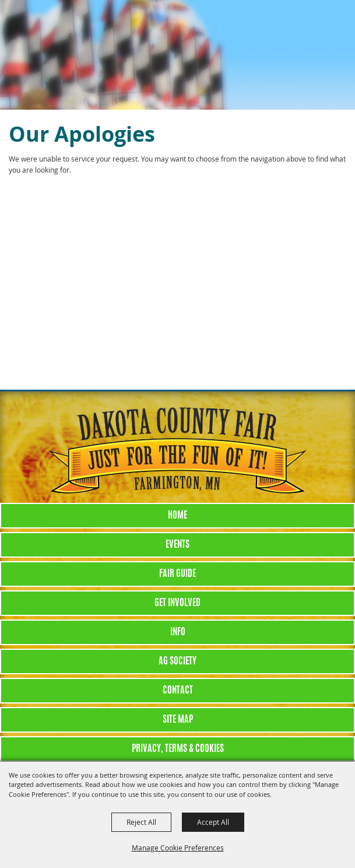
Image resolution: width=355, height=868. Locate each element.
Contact (178, 691)
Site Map (178, 720)
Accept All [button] (213, 822)
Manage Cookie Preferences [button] (178, 848)
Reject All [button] (141, 822)
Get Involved (177, 603)
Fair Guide (177, 574)
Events (177, 545)
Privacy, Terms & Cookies (178, 749)
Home (177, 516)
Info (178, 632)
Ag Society (177, 661)
